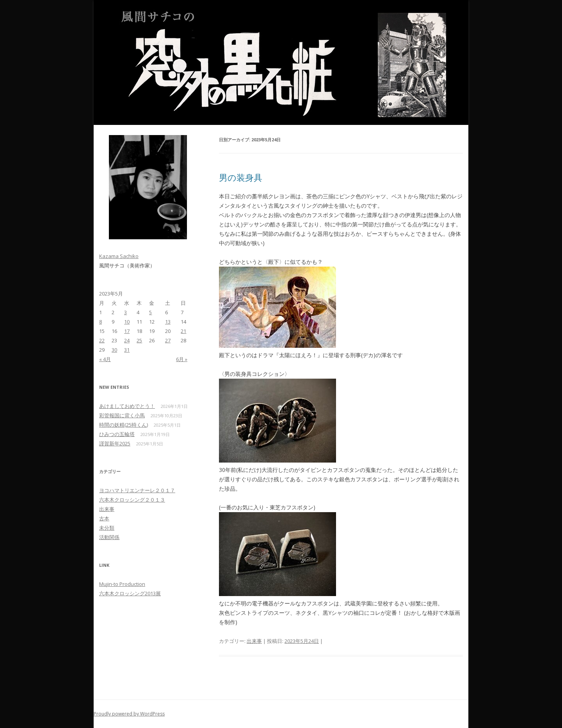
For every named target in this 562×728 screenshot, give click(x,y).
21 (183, 331)
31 (127, 350)
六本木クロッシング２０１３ (132, 500)
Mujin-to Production (122, 584)
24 (127, 340)
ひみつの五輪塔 (117, 434)
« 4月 (105, 359)
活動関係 (109, 537)
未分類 (107, 528)
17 (127, 331)
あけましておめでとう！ (127, 406)
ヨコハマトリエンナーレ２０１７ (137, 490)
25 (139, 340)
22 (102, 340)
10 (127, 322)
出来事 (254, 641)
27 (168, 340)
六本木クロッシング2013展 (130, 593)
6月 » (182, 359)
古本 (104, 518)
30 (114, 350)
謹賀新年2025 (115, 443)
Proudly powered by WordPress (129, 714)
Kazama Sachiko (119, 256)
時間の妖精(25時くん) (124, 425)
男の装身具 (241, 177)
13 (168, 322)
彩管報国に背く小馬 (122, 415)
